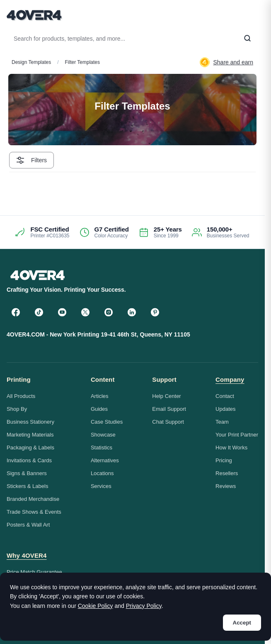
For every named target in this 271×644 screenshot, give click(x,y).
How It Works (231, 448)
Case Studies (107, 422)
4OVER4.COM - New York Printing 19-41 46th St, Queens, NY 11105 (98, 334)
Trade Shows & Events (34, 512)
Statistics (102, 448)
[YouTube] (62, 312)
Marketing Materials (30, 435)
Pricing (224, 460)
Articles (100, 396)
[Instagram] (109, 312)
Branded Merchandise (33, 499)
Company (230, 379)
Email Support (169, 409)
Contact (225, 396)
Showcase (103, 435)
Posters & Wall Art (28, 525)
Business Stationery (30, 422)
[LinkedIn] (132, 312)
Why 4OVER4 (27, 555)
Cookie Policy (96, 606)
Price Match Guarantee (34, 572)
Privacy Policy (144, 606)
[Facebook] (16, 312)
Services (101, 486)
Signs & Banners (27, 473)
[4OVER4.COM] (34, 15)
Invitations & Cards (29, 460)
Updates (225, 409)
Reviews (226, 486)
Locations (102, 473)
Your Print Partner (237, 435)
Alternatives (105, 460)
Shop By (17, 409)
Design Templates (31, 62)
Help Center (166, 396)
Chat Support (168, 422)
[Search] (247, 39)
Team (222, 422)
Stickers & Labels (27, 486)
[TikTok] (39, 312)
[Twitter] (85, 312)
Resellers (227, 473)
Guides (99, 409)
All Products (21, 396)
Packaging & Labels (30, 448)
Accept (242, 623)
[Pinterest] (155, 312)
